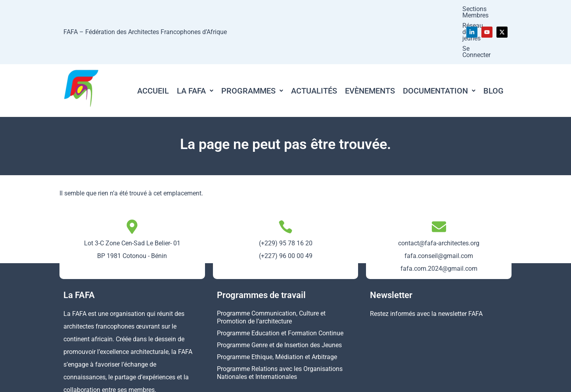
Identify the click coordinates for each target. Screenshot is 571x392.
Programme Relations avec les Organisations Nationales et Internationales (280, 328)
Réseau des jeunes (384, 9)
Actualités (314, 46)
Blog (493, 46)
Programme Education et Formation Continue (280, 288)
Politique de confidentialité (426, 381)
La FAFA (195, 46)
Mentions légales (358, 381)
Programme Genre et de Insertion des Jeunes (279, 300)
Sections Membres (324, 9)
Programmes (252, 46)
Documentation (439, 46)
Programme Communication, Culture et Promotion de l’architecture (271, 272)
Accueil (153, 46)
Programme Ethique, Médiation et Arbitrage (277, 312)
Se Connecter (436, 9)
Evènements (370, 46)
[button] (195, 46)
